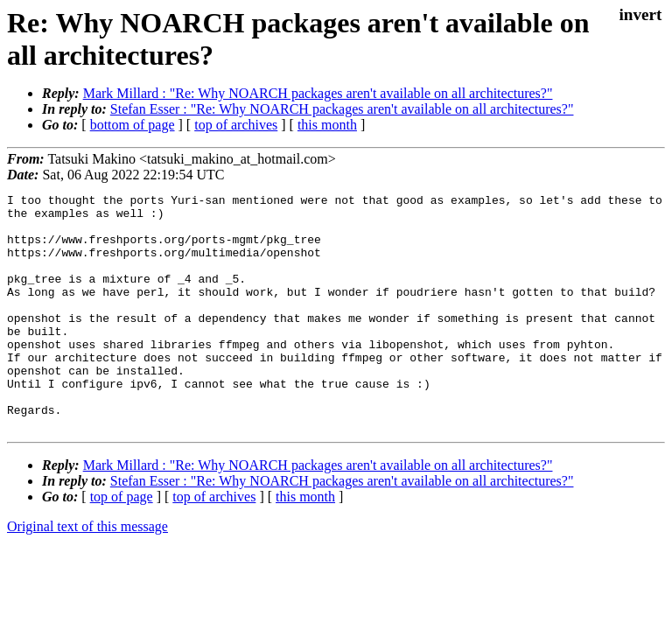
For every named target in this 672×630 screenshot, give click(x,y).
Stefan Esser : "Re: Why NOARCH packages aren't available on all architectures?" (342, 109)
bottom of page (133, 125)
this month (327, 125)
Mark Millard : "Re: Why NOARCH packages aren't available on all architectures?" (318, 93)
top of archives (236, 125)
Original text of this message (87, 574)
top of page (122, 544)
